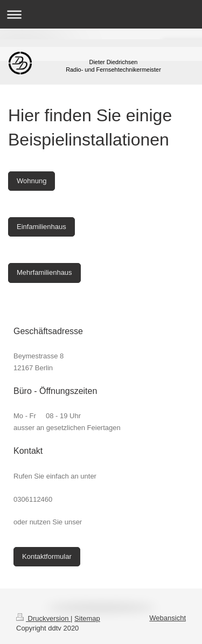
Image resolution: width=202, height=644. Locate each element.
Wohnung (32, 181)
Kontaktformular (47, 556)
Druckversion (43, 618)
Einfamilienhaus (41, 227)
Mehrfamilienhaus (44, 272)
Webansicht (168, 618)
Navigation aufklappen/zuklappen (101, 14)
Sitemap (87, 618)
